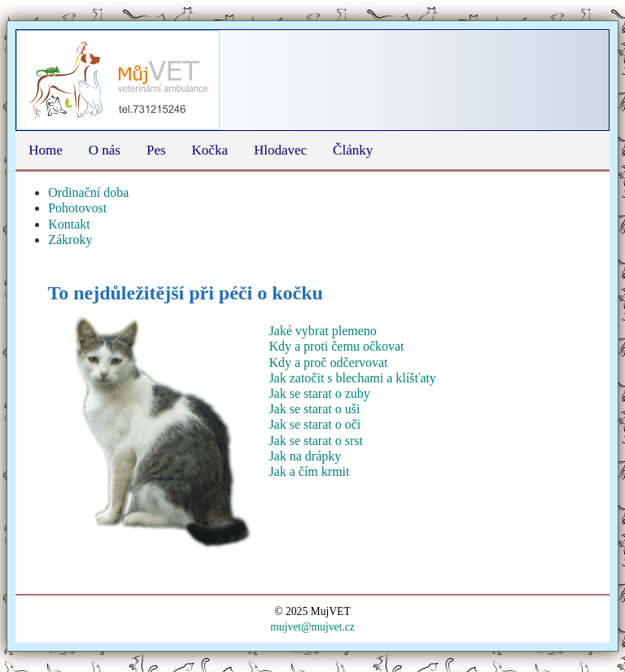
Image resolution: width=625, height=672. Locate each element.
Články (353, 150)
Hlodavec (280, 150)
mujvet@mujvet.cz (312, 627)
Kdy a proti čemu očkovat (336, 346)
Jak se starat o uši (314, 409)
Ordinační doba (88, 192)
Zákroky (70, 240)
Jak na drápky (305, 456)
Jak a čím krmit (309, 471)
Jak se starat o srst (316, 441)
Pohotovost (77, 208)
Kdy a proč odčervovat (328, 362)
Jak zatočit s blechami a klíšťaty (352, 378)
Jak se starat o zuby (319, 393)
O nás (105, 150)
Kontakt (69, 224)
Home (46, 150)
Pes (156, 150)
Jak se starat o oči (315, 424)
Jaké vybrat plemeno (322, 331)
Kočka (210, 150)
